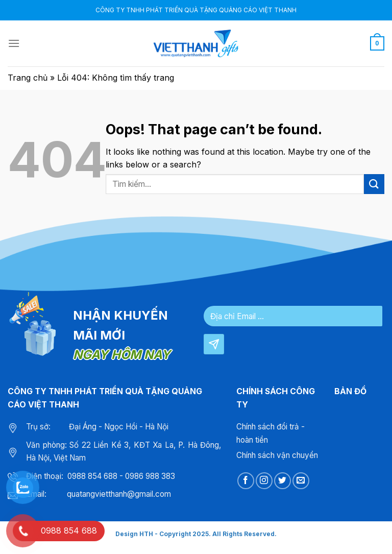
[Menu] (14, 43)
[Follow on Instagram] (264, 481)
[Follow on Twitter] (283, 481)
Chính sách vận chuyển (277, 455)
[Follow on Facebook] (246, 481)
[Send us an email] (301, 481)
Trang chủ (28, 78)
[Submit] (374, 184)
